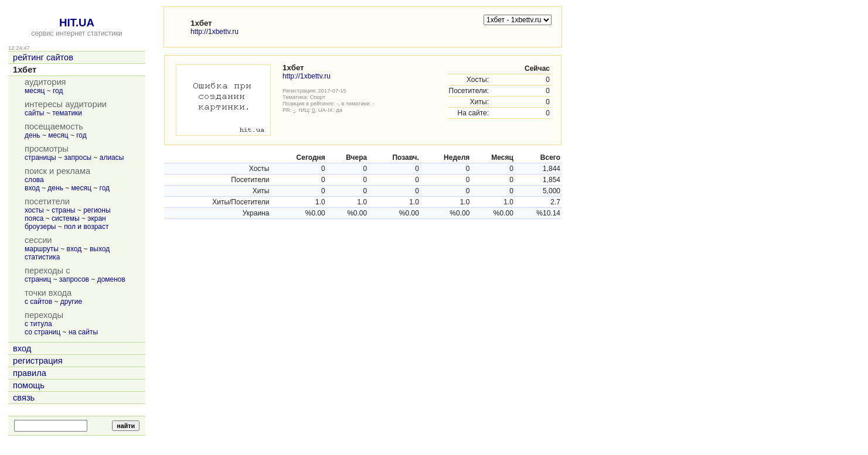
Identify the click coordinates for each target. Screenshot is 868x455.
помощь (29, 385)
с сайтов (38, 302)
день (33, 135)
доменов (111, 279)
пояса (34, 218)
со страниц (42, 332)
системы (66, 218)
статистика (42, 257)
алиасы (112, 158)
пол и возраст (86, 227)
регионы (97, 210)
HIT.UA (77, 23)
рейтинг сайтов (43, 57)
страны (63, 210)
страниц (38, 279)
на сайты (83, 332)
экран (96, 218)
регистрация (38, 361)
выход (100, 249)
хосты (34, 210)
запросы (78, 158)
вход (32, 188)
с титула (38, 324)
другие (71, 302)
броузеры (40, 227)
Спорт (318, 97)
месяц (35, 91)
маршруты (42, 249)
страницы (40, 158)
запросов (74, 279)
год (58, 91)
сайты (35, 113)
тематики (67, 113)
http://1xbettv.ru (215, 32)
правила (30, 373)
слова (34, 180)
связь (24, 398)
